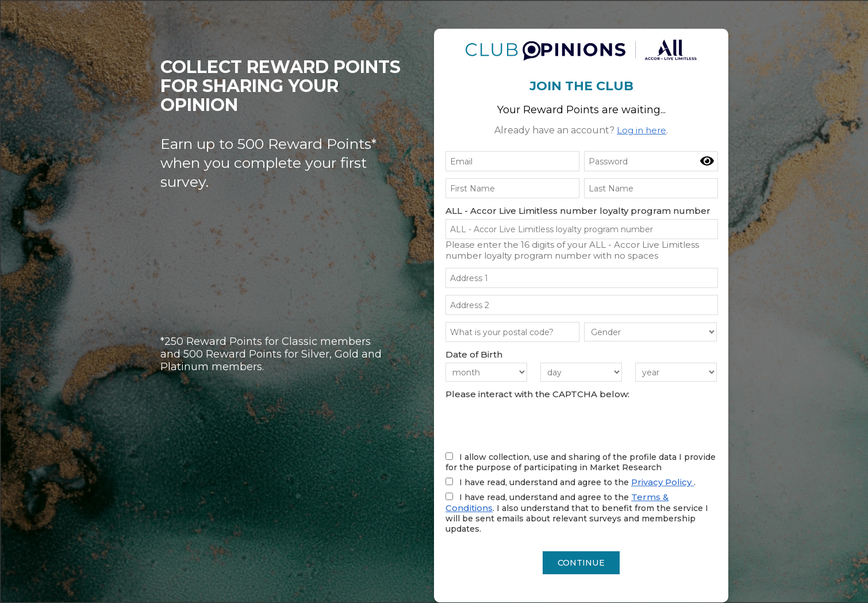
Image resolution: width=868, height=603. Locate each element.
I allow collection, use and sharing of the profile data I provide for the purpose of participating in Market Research (581, 462)
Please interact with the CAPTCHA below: (537, 394)
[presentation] (533, 425)
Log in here (642, 130)
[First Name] (512, 188)
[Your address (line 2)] (582, 305)
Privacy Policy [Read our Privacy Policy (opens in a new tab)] (662, 482)
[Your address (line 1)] (582, 278)
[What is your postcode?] (512, 332)
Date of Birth (474, 354)
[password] (651, 161)
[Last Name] (651, 188)
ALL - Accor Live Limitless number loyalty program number (578, 211)
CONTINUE (581, 563)
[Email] (512, 161)
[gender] (650, 332)
